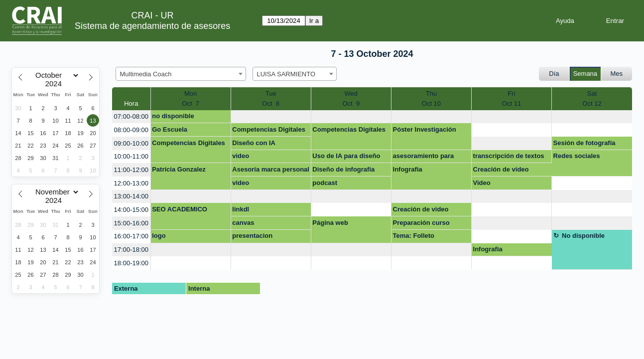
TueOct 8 (271, 98)
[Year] (56, 84)
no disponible (173, 116)
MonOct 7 (191, 98)
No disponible (583, 236)
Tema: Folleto (414, 236)
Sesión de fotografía (584, 143)
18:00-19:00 (131, 263)
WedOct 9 (351, 98)
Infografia (408, 169)
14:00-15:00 (131, 210)
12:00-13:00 (131, 183)
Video (482, 183)
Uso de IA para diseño (346, 156)
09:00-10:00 (131, 143)
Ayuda (565, 21)
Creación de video (501, 169)
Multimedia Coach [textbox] (146, 74)
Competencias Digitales (269, 129)
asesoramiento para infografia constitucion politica (428, 158)
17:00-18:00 (131, 250)
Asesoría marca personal (271, 169)
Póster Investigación (425, 129)
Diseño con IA (254, 143)
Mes (617, 74)
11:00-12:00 (131, 170)
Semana (585, 74)
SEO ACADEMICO (180, 209)
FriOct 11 (512, 98)
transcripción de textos (509, 156)
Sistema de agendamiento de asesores (152, 26)
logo (159, 236)
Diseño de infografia (343, 169)
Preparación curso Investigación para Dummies (421, 224)
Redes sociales (577, 156)
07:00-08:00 (131, 116)
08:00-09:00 (131, 130)
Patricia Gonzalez (179, 169)
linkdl (241, 209)
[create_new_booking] (271, 117)
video (241, 156)
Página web (330, 223)
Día (554, 74)
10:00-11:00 (131, 156)
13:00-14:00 (131, 196)
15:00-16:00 (131, 223)
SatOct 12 (592, 98)
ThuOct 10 (431, 98)
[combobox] (181, 74)
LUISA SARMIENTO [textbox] (286, 74)
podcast (325, 183)
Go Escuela (170, 129)
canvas (243, 223)
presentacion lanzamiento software (265, 237)
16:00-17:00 (131, 236)
